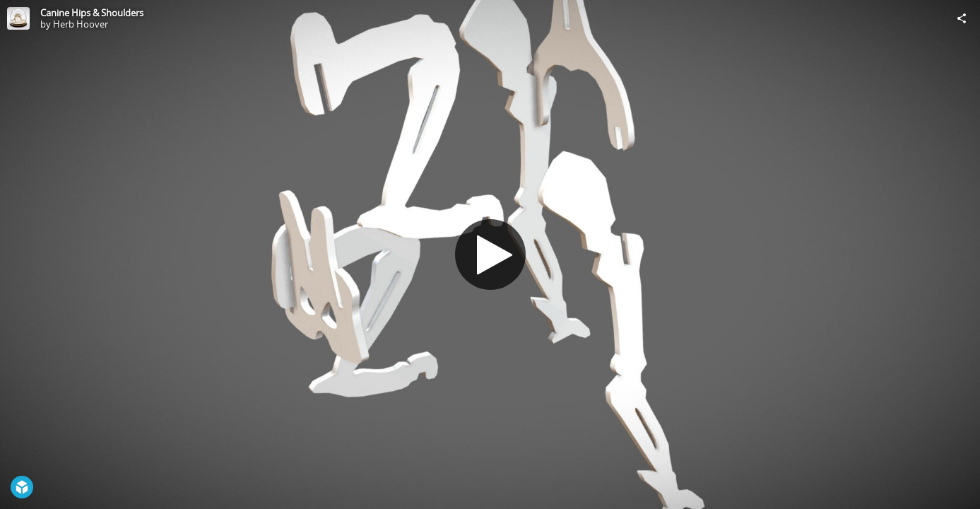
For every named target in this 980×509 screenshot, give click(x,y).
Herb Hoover (81, 24)
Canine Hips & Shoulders (92, 13)
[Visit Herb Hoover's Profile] (18, 18)
